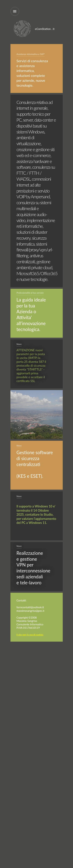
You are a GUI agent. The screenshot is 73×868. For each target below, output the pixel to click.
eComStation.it (23, 29)
